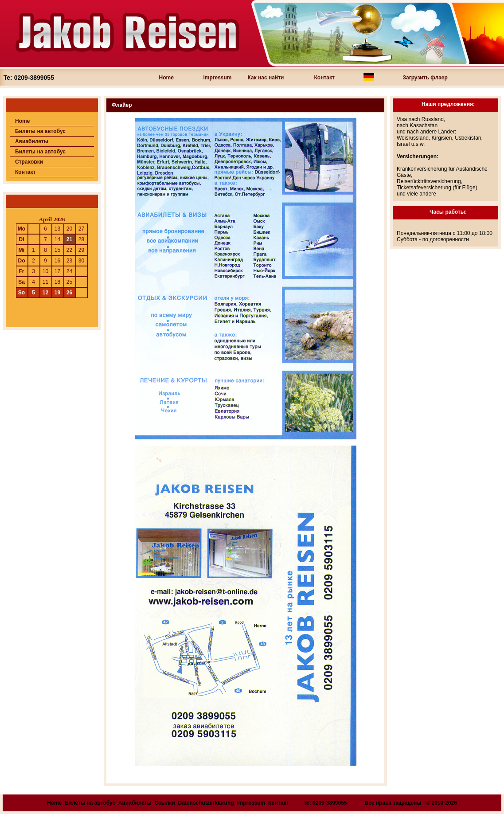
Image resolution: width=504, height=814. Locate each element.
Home (166, 78)
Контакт (324, 78)
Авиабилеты (32, 141)
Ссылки (164, 803)
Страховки (29, 162)
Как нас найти (266, 78)
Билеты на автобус (40, 131)
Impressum (218, 78)
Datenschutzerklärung (206, 803)
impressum (251, 803)
